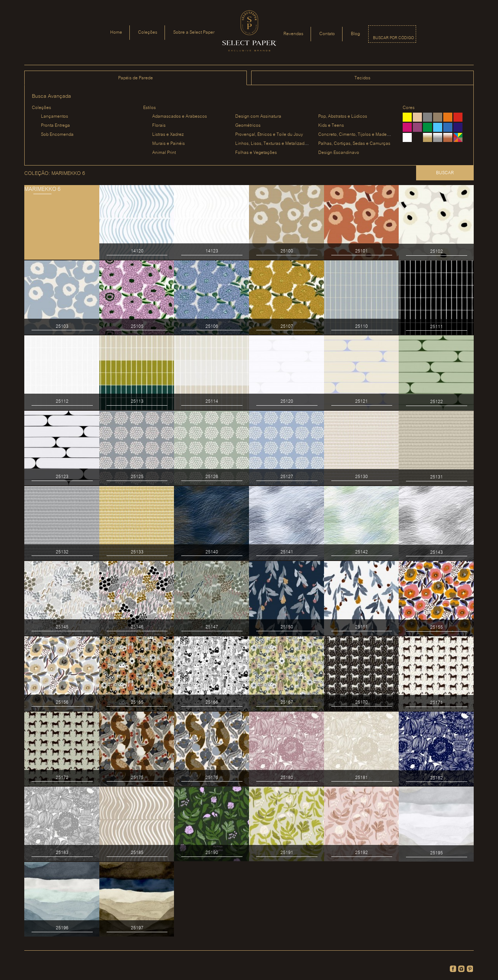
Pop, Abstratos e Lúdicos (343, 116)
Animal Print (164, 153)
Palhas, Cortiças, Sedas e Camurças (354, 144)
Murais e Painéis (169, 144)
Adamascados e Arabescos (180, 116)
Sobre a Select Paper (194, 32)
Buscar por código (393, 38)
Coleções (148, 32)
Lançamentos (55, 116)
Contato (327, 34)
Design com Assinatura (258, 116)
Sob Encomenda (57, 135)
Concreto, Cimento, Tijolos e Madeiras (356, 135)
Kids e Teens (331, 125)
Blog (355, 34)
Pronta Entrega (55, 125)
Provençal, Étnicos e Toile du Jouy (269, 135)
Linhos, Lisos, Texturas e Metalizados (272, 144)
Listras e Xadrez (168, 135)
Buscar (445, 173)
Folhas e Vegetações (256, 153)
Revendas (293, 34)
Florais (159, 125)
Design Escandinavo (339, 153)
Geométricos (248, 125)
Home (116, 32)
